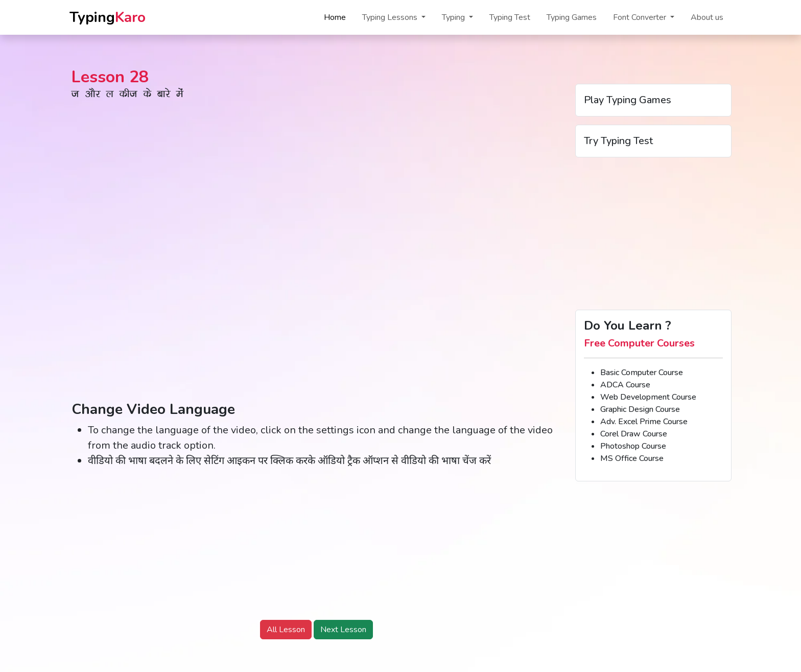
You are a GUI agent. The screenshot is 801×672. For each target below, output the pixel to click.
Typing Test (510, 17)
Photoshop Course (633, 446)
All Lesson (286, 630)
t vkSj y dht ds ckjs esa (127, 96)
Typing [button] (454, 17)
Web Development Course (648, 397)
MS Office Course (632, 458)
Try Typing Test (618, 141)
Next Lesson (343, 630)
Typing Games (572, 17)
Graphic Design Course (640, 409)
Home (335, 17)
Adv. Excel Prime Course (644, 422)
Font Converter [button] (641, 17)
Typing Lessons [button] (391, 17)
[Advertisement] (316, 548)
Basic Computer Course (642, 373)
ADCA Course (625, 385)
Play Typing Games (628, 100)
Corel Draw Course (634, 434)
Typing (108, 17)
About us (707, 17)
